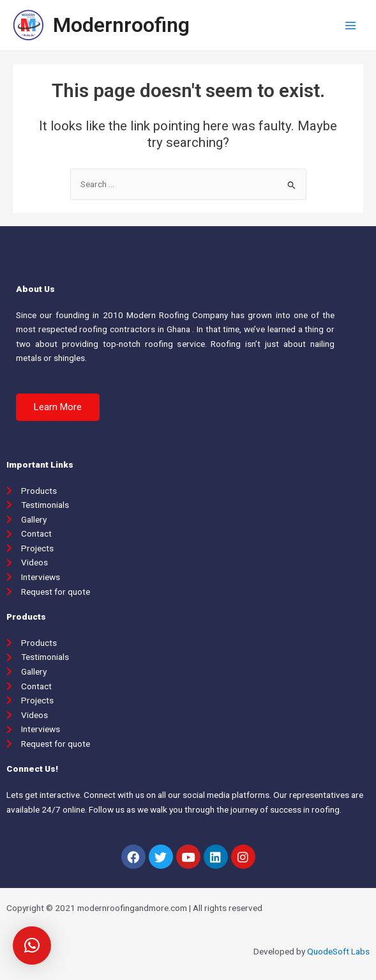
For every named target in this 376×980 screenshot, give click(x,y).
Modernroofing (121, 25)
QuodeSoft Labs (338, 951)
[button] (58, 407)
